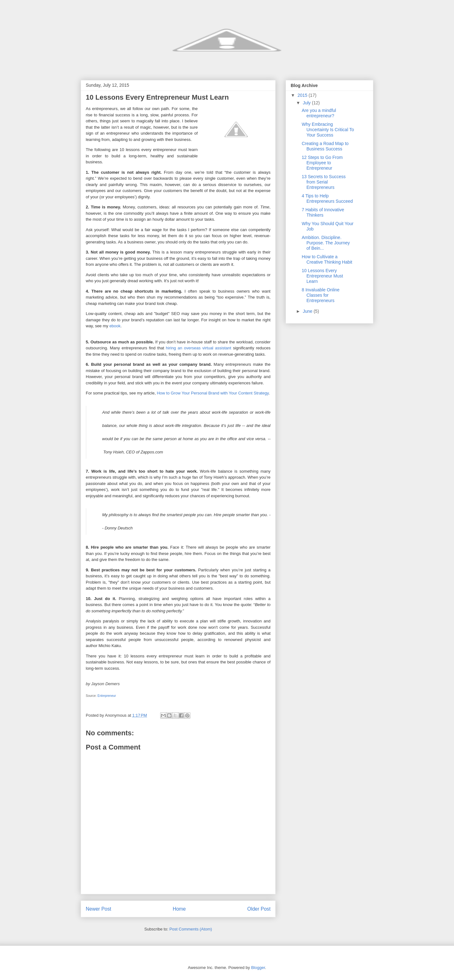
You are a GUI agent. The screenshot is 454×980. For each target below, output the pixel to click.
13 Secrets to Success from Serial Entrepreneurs (324, 182)
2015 (303, 95)
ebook (115, 326)
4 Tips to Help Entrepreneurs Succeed (327, 198)
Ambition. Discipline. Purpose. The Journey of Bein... (326, 243)
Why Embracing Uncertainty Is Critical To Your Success (328, 130)
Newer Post (99, 909)
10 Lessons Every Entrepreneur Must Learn (322, 276)
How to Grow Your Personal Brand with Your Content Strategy (213, 393)
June (308, 311)
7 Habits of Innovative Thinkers (323, 212)
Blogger (258, 968)
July (307, 103)
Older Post (259, 909)
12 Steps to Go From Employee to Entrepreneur (322, 163)
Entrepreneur (107, 696)
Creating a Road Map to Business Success (325, 146)
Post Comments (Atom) (191, 929)
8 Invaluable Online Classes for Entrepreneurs (321, 295)
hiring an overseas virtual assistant (198, 348)
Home (179, 909)
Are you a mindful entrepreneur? (319, 113)
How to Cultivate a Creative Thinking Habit (327, 259)
